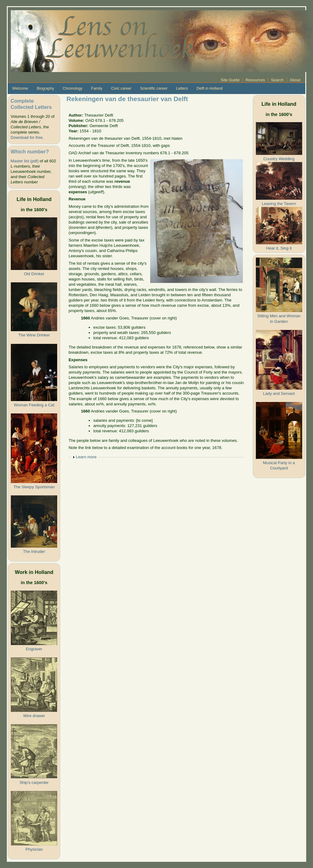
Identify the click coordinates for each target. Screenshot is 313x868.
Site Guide (230, 80)
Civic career (121, 88)
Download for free (26, 137)
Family (97, 88)
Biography (45, 88)
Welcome (20, 88)
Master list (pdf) (24, 161)
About (295, 80)
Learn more (86, 457)
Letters (182, 88)
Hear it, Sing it (279, 248)
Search (277, 80)
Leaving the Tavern (279, 204)
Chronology (73, 88)
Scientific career (154, 88)
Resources (255, 80)
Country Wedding (279, 159)
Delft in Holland (209, 88)
